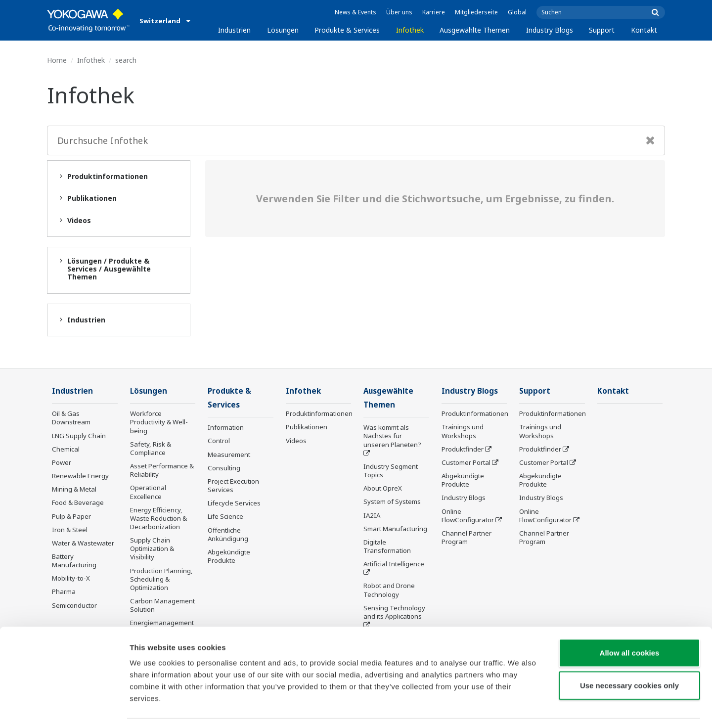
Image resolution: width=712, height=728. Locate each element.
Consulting (224, 469)
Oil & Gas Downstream (71, 418)
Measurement (229, 455)
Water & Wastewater (83, 544)
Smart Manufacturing (395, 530)
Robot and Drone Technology (389, 591)
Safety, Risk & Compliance (151, 449)
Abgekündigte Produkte (229, 557)
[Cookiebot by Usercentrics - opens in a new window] (64, 709)
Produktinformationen (319, 414)
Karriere (434, 12)
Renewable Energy (80, 476)
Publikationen (307, 427)
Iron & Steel (70, 530)
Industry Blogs (550, 30)
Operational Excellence (148, 492)
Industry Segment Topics (391, 472)
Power (62, 463)
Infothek (410, 30)
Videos (296, 441)
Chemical (66, 450)
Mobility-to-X (71, 579)
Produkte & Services (347, 30)
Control (219, 442)
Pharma (64, 592)
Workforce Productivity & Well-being (159, 422)
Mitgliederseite (476, 12)
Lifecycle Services (234, 504)
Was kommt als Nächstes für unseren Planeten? (392, 437)
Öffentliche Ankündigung (228, 535)
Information (226, 428)
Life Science (225, 517)
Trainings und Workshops (463, 432)
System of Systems (392, 502)
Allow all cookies (630, 623)
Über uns (399, 12)
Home (57, 60)
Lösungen (283, 30)
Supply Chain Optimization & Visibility (152, 549)
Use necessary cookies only (629, 656)
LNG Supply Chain (79, 436)
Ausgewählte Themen (475, 30)
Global (517, 12)
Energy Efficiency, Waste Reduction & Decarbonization (158, 519)
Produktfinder (463, 450)
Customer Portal (466, 463)
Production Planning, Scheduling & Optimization (161, 580)
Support (602, 30)
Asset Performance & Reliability (162, 471)
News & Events (356, 12)
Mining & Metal (74, 490)
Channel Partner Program (467, 538)
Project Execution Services (233, 486)
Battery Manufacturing (74, 561)
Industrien (234, 30)
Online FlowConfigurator (468, 516)
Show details (519, 708)
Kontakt (644, 30)
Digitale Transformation (387, 547)
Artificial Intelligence (394, 565)
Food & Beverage (78, 503)
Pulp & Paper (71, 516)
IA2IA (372, 516)
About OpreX (383, 489)
